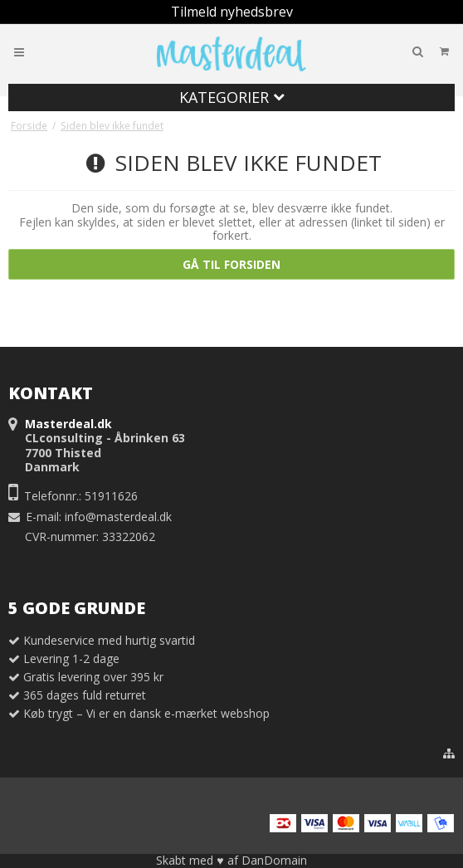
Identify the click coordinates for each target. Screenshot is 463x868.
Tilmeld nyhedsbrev (232, 12)
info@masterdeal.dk (118, 517)
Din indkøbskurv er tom (389, 51)
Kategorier (232, 97)
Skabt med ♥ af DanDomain (231, 860)
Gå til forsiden (231, 264)
